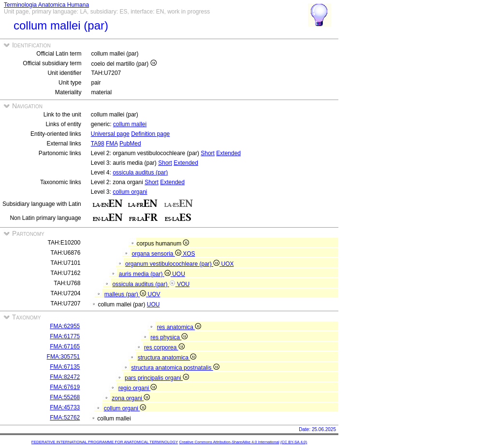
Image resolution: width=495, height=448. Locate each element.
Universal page (110, 134)
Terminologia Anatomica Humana (46, 5)
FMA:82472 (65, 377)
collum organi (130, 192)
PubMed (130, 144)
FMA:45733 (65, 407)
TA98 (98, 144)
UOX (228, 264)
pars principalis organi (157, 378)
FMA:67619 (65, 387)
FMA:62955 (65, 326)
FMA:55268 (65, 397)
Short (208, 153)
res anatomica (179, 327)
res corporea (164, 347)
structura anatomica (167, 358)
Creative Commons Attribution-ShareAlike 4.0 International (229, 442)
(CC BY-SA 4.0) (294, 442)
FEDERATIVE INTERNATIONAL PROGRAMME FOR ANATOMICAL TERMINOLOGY (105, 442)
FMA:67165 (65, 347)
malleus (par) (126, 294)
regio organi (138, 388)
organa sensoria (157, 254)
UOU (179, 274)
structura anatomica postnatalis (175, 368)
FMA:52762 (65, 418)
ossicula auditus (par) (140, 173)
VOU (183, 284)
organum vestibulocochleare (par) (173, 264)
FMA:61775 (65, 336)
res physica (169, 337)
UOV (154, 294)
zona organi (131, 398)
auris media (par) (146, 274)
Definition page (150, 134)
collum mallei (130, 124)
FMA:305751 (64, 357)
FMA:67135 (65, 367)
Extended (228, 153)
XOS (189, 254)
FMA (112, 144)
